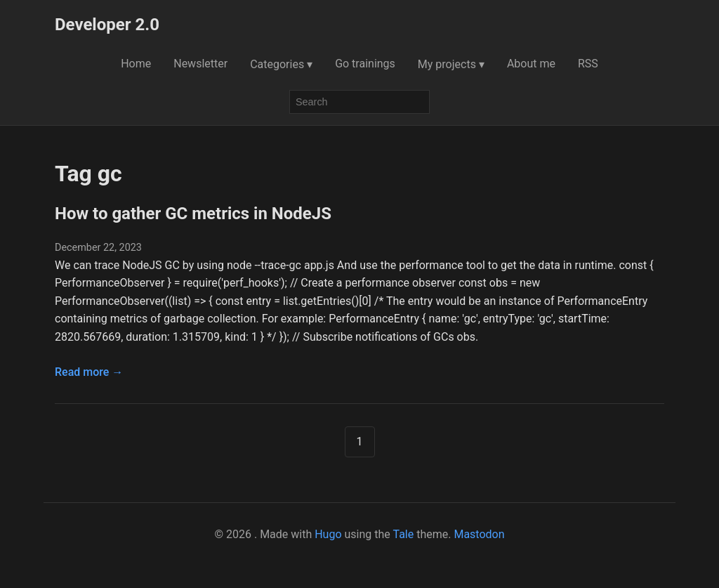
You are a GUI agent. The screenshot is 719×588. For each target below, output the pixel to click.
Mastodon (479, 534)
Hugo (328, 534)
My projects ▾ (451, 64)
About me (531, 64)
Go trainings (365, 64)
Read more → (89, 372)
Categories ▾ (281, 64)
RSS (588, 64)
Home (136, 64)
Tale (403, 534)
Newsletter (200, 64)
